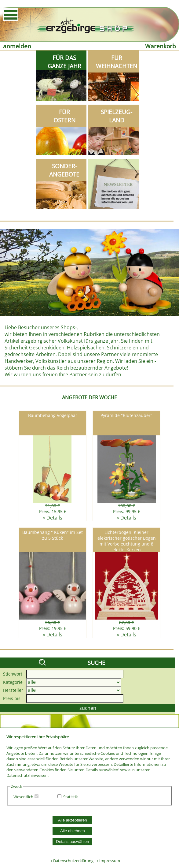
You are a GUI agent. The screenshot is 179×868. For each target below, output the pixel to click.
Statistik (71, 797)
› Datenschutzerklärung (72, 861)
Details (54, 518)
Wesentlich (23, 797)
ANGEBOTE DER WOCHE (89, 397)
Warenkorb (161, 46)
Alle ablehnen (73, 831)
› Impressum (107, 861)
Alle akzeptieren (73, 820)
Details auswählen (72, 842)
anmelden (17, 46)
